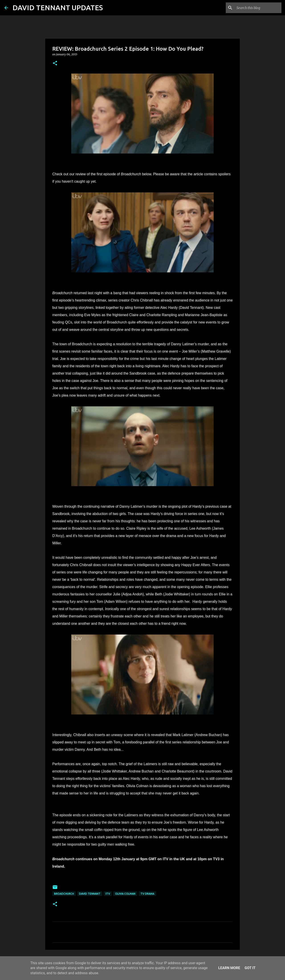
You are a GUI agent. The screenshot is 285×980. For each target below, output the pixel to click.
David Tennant (90, 894)
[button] (55, 63)
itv (108, 894)
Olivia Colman (125, 894)
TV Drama (147, 894)
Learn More (229, 968)
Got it (250, 968)
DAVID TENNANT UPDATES (58, 8)
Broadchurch (64, 894)
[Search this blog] (258, 8)
